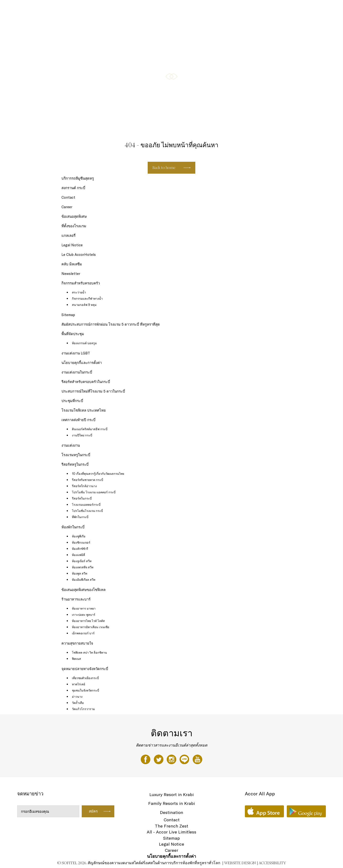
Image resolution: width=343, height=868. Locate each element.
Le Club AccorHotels (79, 255)
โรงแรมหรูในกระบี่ (76, 455)
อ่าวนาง (77, 696)
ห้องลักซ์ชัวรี (80, 549)
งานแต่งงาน (71, 445)
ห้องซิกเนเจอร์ (81, 542)
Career (67, 207)
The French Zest (171, 826)
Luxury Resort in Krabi (171, 795)
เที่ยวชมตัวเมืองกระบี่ (85, 678)
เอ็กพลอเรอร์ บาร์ (83, 633)
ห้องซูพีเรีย (79, 536)
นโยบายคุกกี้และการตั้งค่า (82, 363)
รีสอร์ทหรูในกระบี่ (75, 464)
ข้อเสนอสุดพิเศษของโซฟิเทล (267, 9)
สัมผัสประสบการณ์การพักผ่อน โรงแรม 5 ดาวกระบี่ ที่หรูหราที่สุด (111, 324)
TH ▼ (315, 9)
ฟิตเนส (76, 659)
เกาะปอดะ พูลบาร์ (84, 615)
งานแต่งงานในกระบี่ (77, 372)
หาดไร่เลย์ (78, 684)
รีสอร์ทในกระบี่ (82, 498)
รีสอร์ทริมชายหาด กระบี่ (88, 480)
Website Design (240, 863)
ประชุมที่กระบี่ (72, 401)
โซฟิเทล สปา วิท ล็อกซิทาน (89, 652)
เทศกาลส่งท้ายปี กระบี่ (78, 420)
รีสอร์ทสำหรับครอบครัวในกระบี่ (86, 382)
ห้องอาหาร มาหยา (84, 608)
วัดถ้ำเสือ (78, 703)
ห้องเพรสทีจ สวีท (83, 567)
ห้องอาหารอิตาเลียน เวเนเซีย (91, 627)
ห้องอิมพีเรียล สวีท (84, 580)
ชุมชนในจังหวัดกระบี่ (86, 690)
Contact (68, 197)
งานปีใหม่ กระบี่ (82, 435)
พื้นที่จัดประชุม (73, 334)
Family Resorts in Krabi (171, 803)
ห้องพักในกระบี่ (73, 527)
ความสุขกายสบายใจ (226, 9)
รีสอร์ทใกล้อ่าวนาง (84, 486)
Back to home (164, 168)
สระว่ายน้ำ (79, 292)
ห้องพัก (127, 9)
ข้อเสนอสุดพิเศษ (74, 216)
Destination (171, 812)
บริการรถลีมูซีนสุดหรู (78, 178)
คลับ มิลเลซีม (72, 264)
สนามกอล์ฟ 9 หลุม (84, 305)
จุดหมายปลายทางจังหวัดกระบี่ (85, 669)
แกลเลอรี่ (299, 9)
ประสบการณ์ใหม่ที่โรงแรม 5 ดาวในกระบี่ (93, 391)
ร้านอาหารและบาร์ (151, 9)
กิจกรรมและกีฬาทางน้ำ (87, 298)
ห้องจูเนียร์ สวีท (82, 561)
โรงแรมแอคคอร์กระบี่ (86, 505)
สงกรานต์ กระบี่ (73, 188)
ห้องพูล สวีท (80, 573)
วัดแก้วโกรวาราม (83, 709)
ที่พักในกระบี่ (80, 517)
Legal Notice (72, 245)
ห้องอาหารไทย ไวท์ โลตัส (88, 621)
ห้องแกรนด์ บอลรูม (84, 343)
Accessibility (272, 863)
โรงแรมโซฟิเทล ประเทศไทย (84, 410)
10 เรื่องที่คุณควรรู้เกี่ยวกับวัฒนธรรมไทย (98, 474)
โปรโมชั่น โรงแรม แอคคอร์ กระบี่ (94, 492)
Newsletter (71, 274)
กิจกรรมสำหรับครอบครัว (188, 9)
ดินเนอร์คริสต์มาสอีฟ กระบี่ (90, 429)
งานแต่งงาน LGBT (76, 353)
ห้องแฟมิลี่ (78, 555)
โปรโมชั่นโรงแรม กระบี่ (87, 511)
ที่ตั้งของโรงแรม (74, 226)
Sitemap (68, 315)
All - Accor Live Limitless (171, 832)
